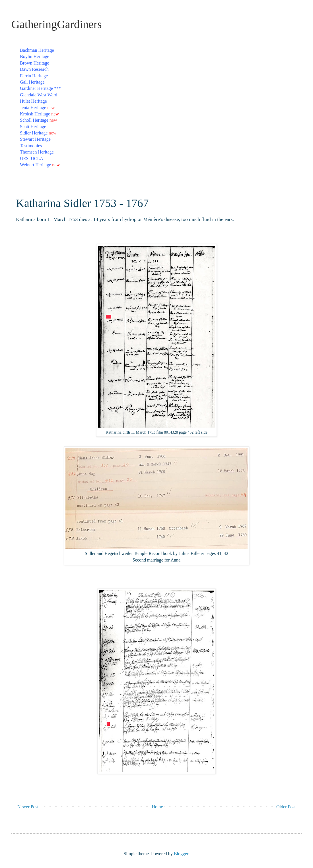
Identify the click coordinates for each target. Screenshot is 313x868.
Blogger (181, 854)
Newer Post (28, 807)
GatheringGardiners (57, 24)
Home (157, 807)
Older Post (286, 807)
